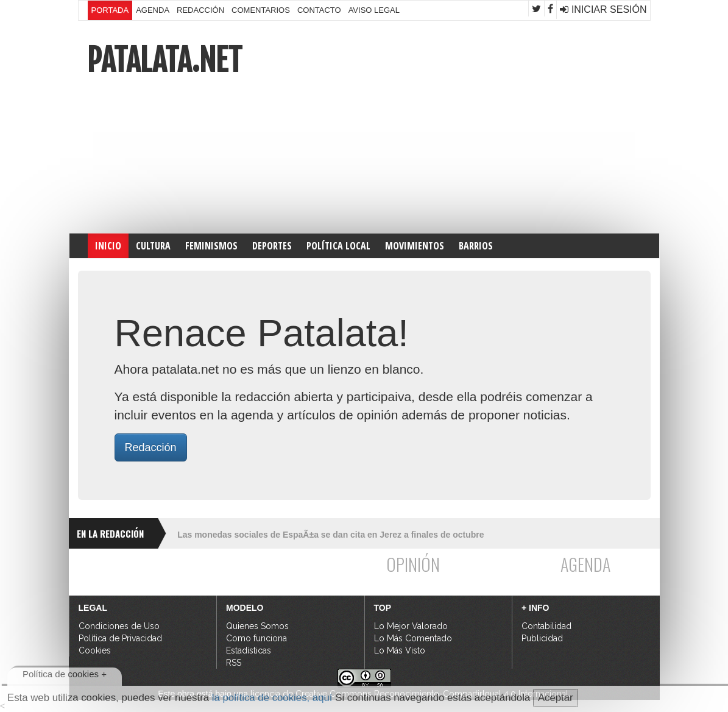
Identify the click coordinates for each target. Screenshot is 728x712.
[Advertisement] (507, 127)
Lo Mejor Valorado (411, 626)
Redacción (200, 10)
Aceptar (556, 698)
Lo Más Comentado (413, 638)
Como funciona (256, 638)
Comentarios (261, 10)
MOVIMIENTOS (415, 246)
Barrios (476, 246)
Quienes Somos (257, 626)
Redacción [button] (151, 447)
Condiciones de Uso (119, 626)
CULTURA (153, 246)
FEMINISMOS (211, 246)
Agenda (153, 10)
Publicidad (542, 638)
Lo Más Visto (400, 650)
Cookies (95, 650)
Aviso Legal (374, 10)
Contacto (319, 10)
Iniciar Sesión (603, 9)
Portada (110, 10)
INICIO (108, 246)
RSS (234, 663)
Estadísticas (249, 650)
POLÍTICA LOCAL (338, 246)
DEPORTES (272, 246)
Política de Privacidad (120, 638)
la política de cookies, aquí (272, 698)
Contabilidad (546, 626)
